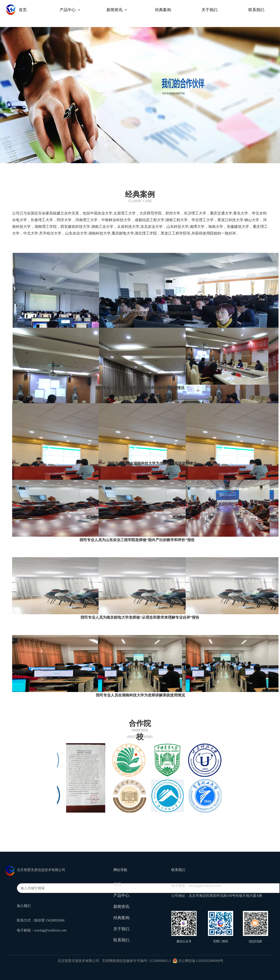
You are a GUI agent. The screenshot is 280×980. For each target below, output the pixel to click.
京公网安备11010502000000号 (198, 961)
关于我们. (122, 929)
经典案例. (122, 918)
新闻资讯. (122, 907)
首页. (118, 884)
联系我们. (122, 940)
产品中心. (122, 895)
